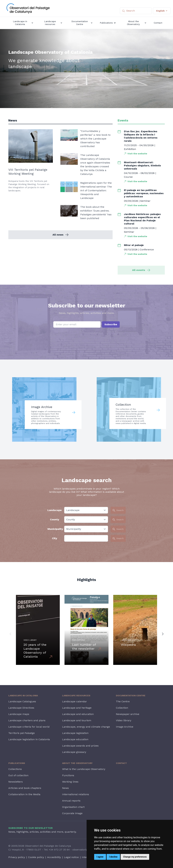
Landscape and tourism (77, 720)
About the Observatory (77, 763)
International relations (76, 794)
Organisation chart (73, 807)
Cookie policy (36, 857)
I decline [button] (113, 857)
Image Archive (125, 727)
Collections (15, 769)
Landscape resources (76, 696)
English (162, 11)
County (55, 519)
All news (60, 235)
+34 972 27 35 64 (59, 850)
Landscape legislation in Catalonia (29, 739)
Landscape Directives (21, 708)
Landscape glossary (74, 752)
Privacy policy (17, 857)
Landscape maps (19, 714)
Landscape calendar (75, 701)
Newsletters (16, 782)
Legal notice (71, 857)
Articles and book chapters (25, 788)
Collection (122, 708)
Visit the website (137, 154)
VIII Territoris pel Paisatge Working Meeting (28, 172)
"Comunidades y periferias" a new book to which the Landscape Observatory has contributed (95, 139)
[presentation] (87, 336)
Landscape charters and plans (27, 720)
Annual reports (71, 801)
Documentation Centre (131, 696)
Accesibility (54, 857)
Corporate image (72, 813)
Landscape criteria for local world (29, 727)
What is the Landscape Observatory (84, 769)
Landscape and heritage (77, 708)
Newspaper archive (128, 714)
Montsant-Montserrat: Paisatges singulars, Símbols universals (142, 165)
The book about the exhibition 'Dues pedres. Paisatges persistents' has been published (96, 213)
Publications (17, 763)
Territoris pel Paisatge (22, 733)
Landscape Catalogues (22, 701)
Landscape (55, 510)
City (55, 538)
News (65, 788)
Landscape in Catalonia (23, 696)
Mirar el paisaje (134, 245)
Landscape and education (78, 714)
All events (141, 270)
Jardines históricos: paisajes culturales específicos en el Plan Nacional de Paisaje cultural (142, 219)
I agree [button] (100, 857)
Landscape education (75, 739)
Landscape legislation (75, 733)
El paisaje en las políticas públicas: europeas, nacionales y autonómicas (144, 193)
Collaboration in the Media (24, 794)
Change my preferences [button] (135, 857)
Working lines (70, 782)
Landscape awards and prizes (80, 746)
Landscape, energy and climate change (86, 727)
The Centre (123, 701)
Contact (121, 763)
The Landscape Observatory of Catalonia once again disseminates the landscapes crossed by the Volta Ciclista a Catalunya (95, 165)
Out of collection (18, 775)
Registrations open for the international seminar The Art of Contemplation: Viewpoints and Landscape (96, 190)
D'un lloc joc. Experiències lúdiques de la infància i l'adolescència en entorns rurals (141, 136)
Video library (124, 720)
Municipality (55, 529)
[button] (10, 634)
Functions (68, 775)
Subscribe (111, 324)
